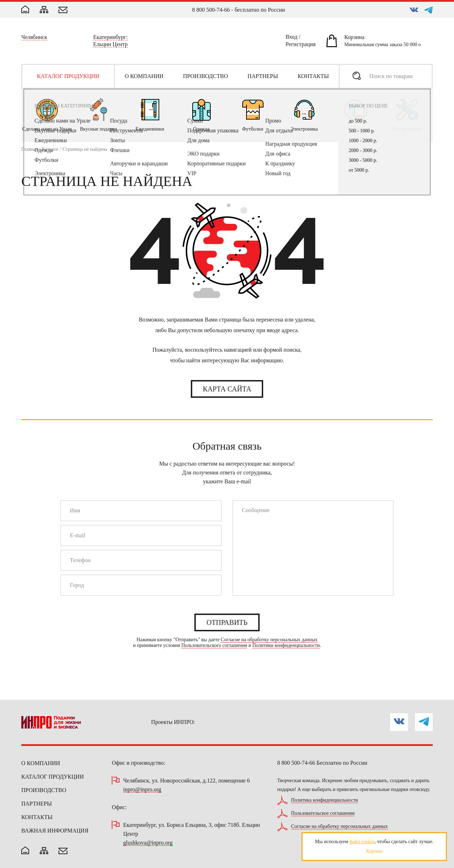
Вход (292, 38)
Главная (30, 149)
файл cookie (362, 842)
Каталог (50, 149)
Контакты (37, 817)
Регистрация (301, 45)
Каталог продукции (52, 777)
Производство (44, 790)
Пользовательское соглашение (323, 813)
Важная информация (55, 831)
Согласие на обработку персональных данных (269, 640)
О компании (41, 763)
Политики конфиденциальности (286, 645)
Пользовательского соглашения (214, 645)
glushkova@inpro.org (148, 843)
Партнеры (37, 804)
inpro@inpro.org (142, 790)
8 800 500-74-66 (211, 10)
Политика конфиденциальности (325, 800)
